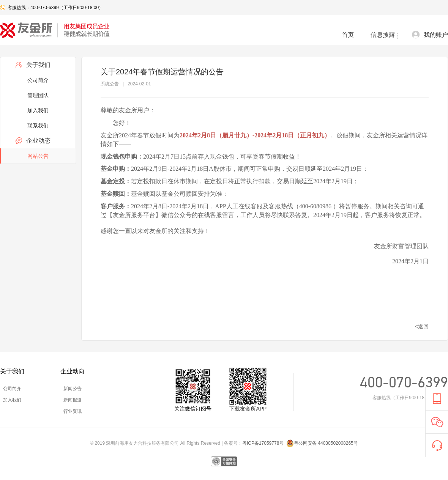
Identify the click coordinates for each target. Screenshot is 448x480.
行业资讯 (73, 411)
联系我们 (38, 126)
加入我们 (38, 110)
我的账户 (436, 35)
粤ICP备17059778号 (264, 443)
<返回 (422, 326)
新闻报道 (73, 400)
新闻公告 (73, 389)
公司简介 (38, 80)
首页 (348, 35)
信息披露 (383, 35)
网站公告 (38, 156)
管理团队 (38, 95)
